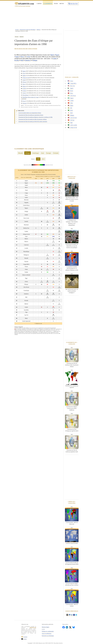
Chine (70, 103)
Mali (22, 60)
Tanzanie (25, 103)
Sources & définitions (47, 634)
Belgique (71, 115)
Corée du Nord (72, 118)
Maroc (22, 57)
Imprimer (22, 37)
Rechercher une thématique (48, 636)
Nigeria (24, 86)
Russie (70, 91)
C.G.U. (43, 629)
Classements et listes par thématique (27, 30)
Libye (24, 73)
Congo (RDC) (72, 83)
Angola (17, 57)
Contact (25, 639)
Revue (62, 4)
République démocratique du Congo (30, 97)
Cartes (39, 4)
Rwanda (17, 60)
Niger (70, 123)
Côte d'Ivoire (72, 96)
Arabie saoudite (72, 125)
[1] (59, 176)
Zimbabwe (28, 60)
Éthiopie (35, 60)
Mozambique (25, 95)
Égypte (57, 55)
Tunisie (24, 93)
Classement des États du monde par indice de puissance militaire (33, 119)
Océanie (56, 153)
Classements (48, 4)
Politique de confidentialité (48, 631)
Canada (71, 101)
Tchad (28, 57)
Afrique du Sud (26, 78)
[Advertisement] (46, 18)
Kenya (24, 101)
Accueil (17, 30)
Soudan (24, 89)
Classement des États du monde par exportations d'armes (31, 115)
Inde (70, 108)
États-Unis (71, 86)
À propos (25, 637)
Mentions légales (46, 627)
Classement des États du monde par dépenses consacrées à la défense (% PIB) (35, 117)
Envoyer (17, 37)
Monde (21, 153)
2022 (43, 159)
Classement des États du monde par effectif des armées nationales (33, 122)
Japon (70, 113)
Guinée (55, 59)
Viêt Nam (71, 120)
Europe (49, 153)
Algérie (52, 55)
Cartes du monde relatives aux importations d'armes (30, 113)
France (70, 81)
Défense (38, 30)
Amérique (36, 153)
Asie (42, 153)
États (56, 4)
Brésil (70, 110)
